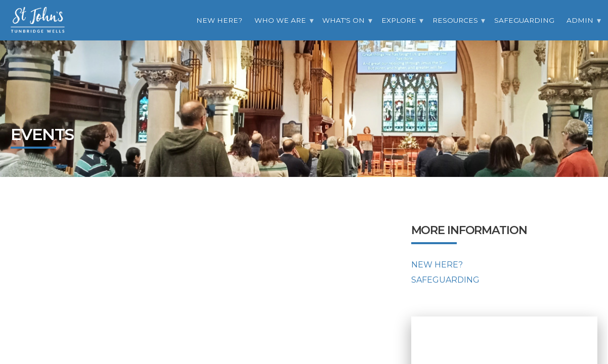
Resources (455, 20)
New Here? (219, 20)
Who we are (280, 20)
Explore (399, 20)
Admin (580, 20)
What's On (343, 20)
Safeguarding (524, 20)
